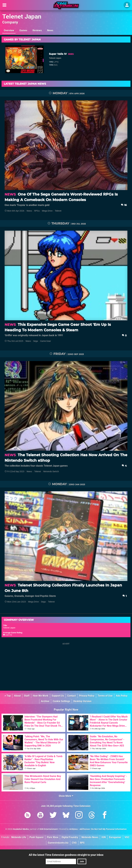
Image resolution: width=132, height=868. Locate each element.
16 (124, 205)
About (17, 696)
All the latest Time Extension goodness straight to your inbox (66, 855)
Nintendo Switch (51, 472)
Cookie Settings (61, 701)
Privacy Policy (87, 696)
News (50, 30)
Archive (45, 701)
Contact (72, 696)
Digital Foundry (70, 837)
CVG (74, 843)
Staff (27, 696)
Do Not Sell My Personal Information (109, 829)
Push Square (37, 837)
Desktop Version (82, 701)
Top (8, 696)
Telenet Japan (22, 17)
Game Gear (46, 341)
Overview (9, 30)
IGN (104, 837)
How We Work (41, 696)
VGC (127, 837)
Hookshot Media (21, 829)
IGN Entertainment (49, 829)
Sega (36, 341)
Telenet (58, 211)
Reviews (37, 30)
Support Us (58, 696)
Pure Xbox (53, 837)
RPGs (37, 211)
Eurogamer (115, 837)
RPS (82, 843)
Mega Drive (47, 211)
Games (23, 30)
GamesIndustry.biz (58, 843)
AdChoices (85, 829)
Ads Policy (122, 696)
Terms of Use (105, 696)
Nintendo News (90, 837)
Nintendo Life (19, 837)
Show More (66, 796)
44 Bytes (73, 829)
